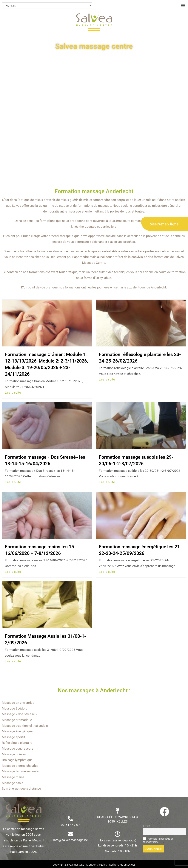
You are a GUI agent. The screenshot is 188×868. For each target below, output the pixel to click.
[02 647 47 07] (70, 819)
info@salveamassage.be (71, 840)
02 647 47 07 (70, 825)
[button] (183, 5)
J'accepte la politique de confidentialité (158, 840)
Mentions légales (97, 865)
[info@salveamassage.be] (70, 834)
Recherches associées (122, 865)
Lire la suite (13, 392)
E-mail (146, 826)
